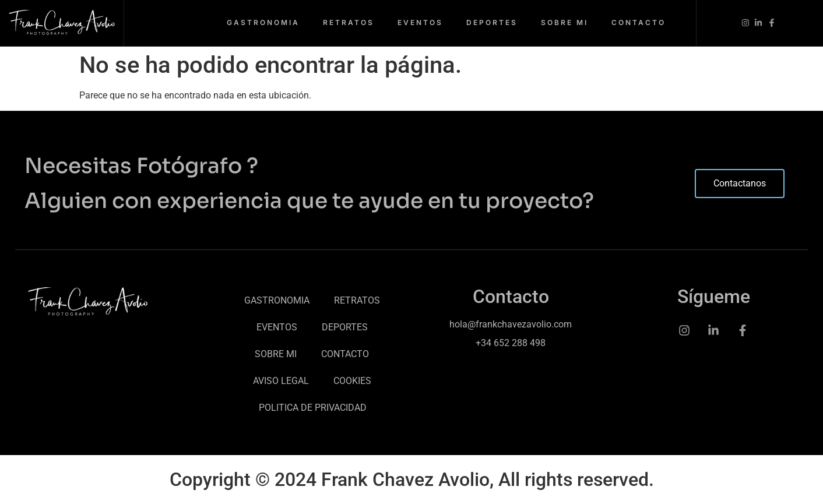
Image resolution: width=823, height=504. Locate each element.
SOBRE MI (565, 22)
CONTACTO (639, 22)
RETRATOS (349, 22)
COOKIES (352, 381)
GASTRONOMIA (263, 22)
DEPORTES (492, 22)
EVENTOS (420, 22)
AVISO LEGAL (281, 381)
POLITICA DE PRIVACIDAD (313, 408)
